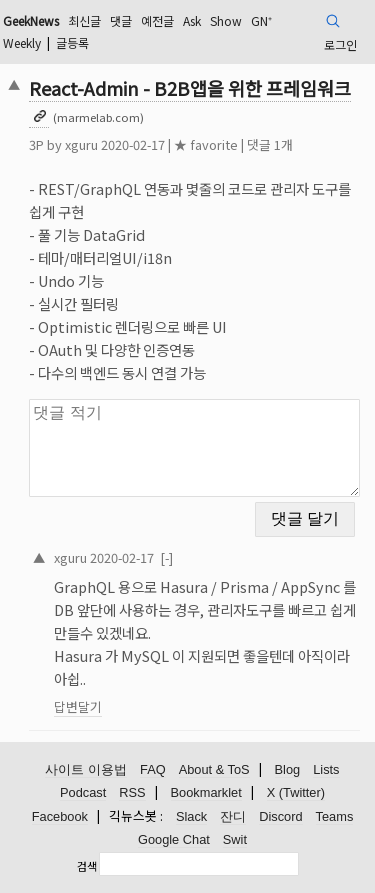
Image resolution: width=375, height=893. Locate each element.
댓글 (121, 20)
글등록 (72, 42)
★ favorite (206, 144)
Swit (235, 839)
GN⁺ (261, 20)
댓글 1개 (270, 144)
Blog (288, 769)
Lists (326, 769)
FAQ (153, 769)
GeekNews (31, 20)
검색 (87, 866)
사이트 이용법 (86, 769)
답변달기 (78, 706)
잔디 (233, 816)
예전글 (157, 20)
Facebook (60, 816)
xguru (81, 144)
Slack (191, 816)
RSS (132, 792)
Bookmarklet (206, 792)
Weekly (22, 42)
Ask (192, 20)
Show (226, 20)
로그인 (340, 44)
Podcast (83, 792)
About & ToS (214, 769)
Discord (280, 816)
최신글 (84, 20)
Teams (335, 816)
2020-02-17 (122, 557)
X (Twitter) (296, 792)
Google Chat (174, 839)
